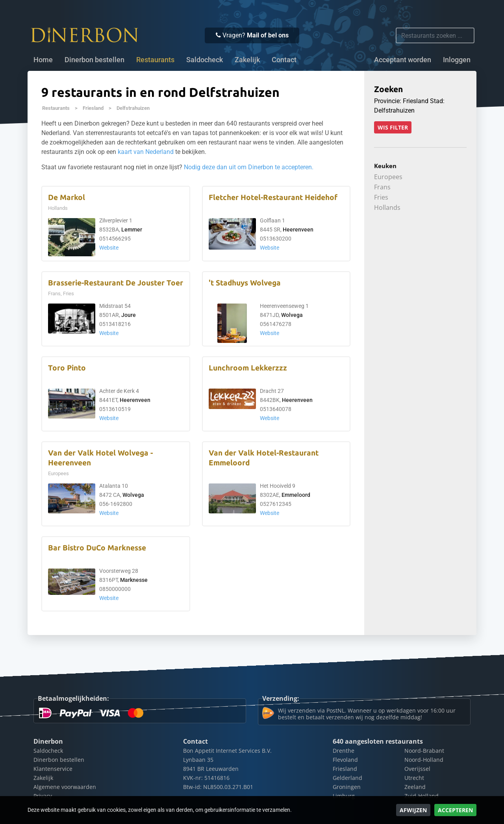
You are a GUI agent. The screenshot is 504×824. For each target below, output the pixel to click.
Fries (381, 197)
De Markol (67, 197)
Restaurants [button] (155, 60)
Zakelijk (247, 60)
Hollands (387, 207)
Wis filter (393, 127)
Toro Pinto (67, 368)
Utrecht (414, 778)
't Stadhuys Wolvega (245, 283)
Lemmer (132, 230)
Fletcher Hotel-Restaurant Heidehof (273, 197)
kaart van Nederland (146, 152)
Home (43, 60)
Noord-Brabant (424, 751)
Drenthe (344, 751)
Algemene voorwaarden (65, 787)
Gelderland (347, 778)
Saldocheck (205, 60)
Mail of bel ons (268, 35)
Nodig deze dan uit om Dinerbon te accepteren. (249, 167)
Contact (284, 60)
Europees (388, 177)
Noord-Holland (424, 760)
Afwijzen (413, 810)
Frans (382, 187)
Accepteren (455, 810)
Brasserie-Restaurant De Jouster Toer (116, 283)
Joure (129, 315)
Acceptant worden (403, 60)
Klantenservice (53, 769)
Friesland (93, 108)
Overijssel (417, 769)
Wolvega (292, 315)
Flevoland (345, 760)
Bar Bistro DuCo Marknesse (97, 548)
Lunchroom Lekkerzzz (248, 368)
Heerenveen (298, 230)
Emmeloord (296, 495)
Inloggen (457, 60)
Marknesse (134, 580)
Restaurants (56, 108)
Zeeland (415, 787)
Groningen (347, 787)
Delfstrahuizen (133, 108)
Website (109, 248)
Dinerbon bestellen (94, 60)
